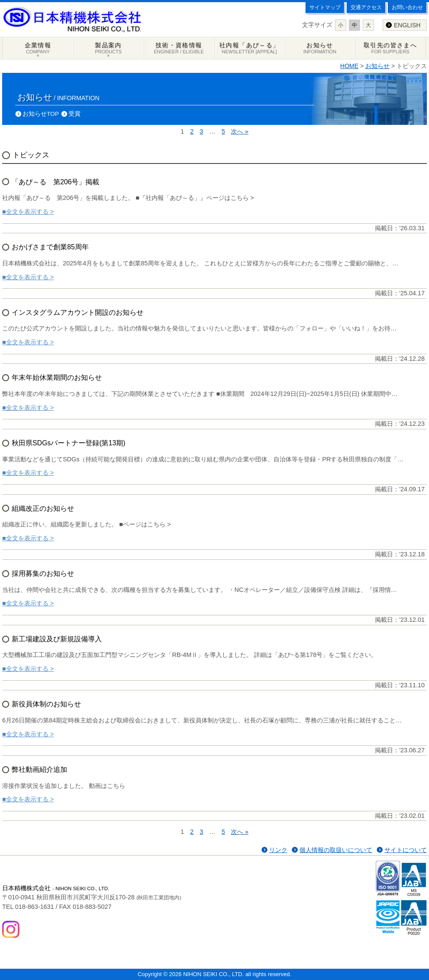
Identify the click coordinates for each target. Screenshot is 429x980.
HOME (349, 66)
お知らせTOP (41, 114)
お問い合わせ (407, 7)
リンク (278, 850)
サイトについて (406, 850)
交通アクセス (366, 7)
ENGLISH (407, 25)
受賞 (75, 114)
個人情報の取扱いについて (336, 850)
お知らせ (377, 66)
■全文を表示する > (28, 212)
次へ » (240, 131)
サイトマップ (325, 7)
